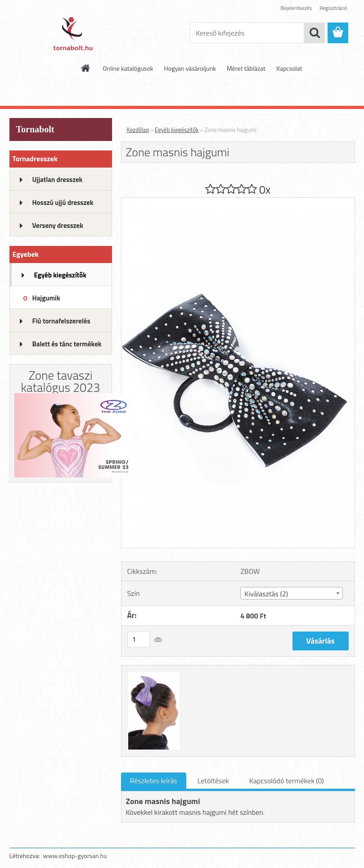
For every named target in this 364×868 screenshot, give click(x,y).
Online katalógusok (128, 68)
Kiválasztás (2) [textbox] (266, 594)
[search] (315, 33)
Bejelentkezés (297, 8)
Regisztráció (333, 8)
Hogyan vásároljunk (190, 68)
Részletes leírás (154, 781)
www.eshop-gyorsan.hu (75, 856)
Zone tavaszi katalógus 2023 (61, 381)
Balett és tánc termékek (67, 344)
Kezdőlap (138, 130)
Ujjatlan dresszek (58, 180)
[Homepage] (86, 68)
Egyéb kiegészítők (60, 275)
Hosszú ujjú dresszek (63, 202)
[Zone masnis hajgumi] (238, 201)
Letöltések (213, 781)
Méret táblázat (246, 68)
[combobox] (292, 593)
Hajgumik (46, 298)
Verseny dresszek (58, 225)
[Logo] (71, 33)
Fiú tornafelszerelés (61, 321)
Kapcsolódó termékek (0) (287, 781)
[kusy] (139, 639)
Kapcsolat (289, 68)
